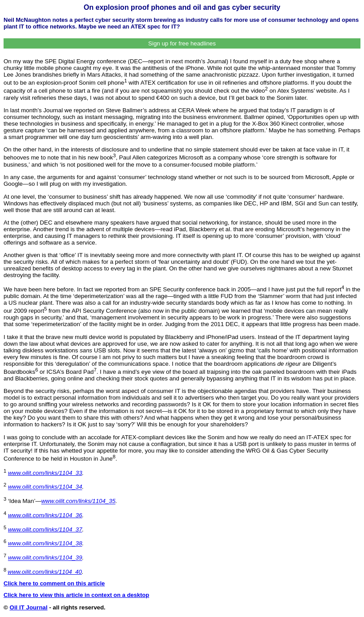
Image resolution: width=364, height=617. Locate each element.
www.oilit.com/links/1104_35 (79, 501)
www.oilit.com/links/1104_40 (45, 572)
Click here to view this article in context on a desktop (76, 595)
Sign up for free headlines (182, 43)
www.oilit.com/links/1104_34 (45, 487)
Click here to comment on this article (54, 583)
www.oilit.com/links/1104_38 (45, 544)
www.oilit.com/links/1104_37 (45, 529)
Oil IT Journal (29, 607)
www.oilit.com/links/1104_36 (45, 515)
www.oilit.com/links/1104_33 (45, 473)
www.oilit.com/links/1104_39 (45, 558)
